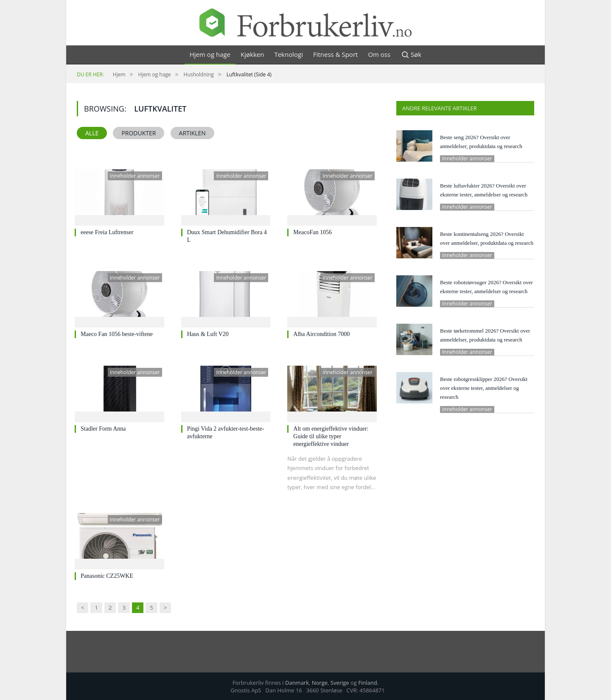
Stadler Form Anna (103, 429)
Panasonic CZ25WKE (107, 576)
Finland (367, 683)
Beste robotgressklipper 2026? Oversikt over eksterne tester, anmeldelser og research (484, 388)
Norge (320, 683)
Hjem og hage (210, 54)
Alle (92, 133)
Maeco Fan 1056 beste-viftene (117, 334)
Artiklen (192, 133)
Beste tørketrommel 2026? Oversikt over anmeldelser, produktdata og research (485, 335)
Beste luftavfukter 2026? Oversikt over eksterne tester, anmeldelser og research (484, 190)
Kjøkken (252, 54)
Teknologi (289, 54)
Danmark (297, 683)
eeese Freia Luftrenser (107, 232)
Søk (411, 55)
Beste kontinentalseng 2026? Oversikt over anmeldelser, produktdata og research (487, 238)
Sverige (340, 683)
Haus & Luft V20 (208, 334)
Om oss (379, 54)
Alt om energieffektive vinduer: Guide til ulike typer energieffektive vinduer (331, 436)
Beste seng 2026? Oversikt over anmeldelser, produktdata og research (481, 142)
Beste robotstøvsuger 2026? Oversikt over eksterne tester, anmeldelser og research (486, 287)
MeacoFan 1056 (313, 232)
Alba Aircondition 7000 (321, 334)
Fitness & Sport (335, 54)
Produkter (139, 133)
